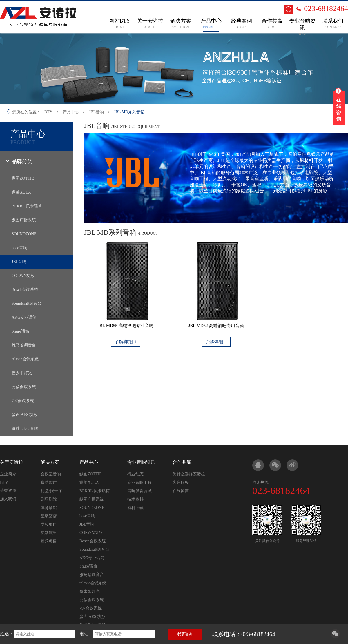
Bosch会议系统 (25, 290)
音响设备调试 (139, 491)
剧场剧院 (49, 499)
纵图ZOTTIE (23, 178)
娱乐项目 (49, 541)
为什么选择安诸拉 (189, 474)
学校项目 (49, 524)
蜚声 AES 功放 (25, 415)
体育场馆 (49, 508)
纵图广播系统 (24, 220)
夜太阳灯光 (22, 373)
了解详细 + (125, 342)
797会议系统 (23, 401)
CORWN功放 (23, 276)
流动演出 (49, 533)
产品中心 (71, 112)
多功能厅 (49, 482)
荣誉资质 (8, 491)
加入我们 (8, 499)
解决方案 (50, 462)
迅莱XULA (21, 192)
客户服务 (181, 482)
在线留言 (181, 491)
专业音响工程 (139, 482)
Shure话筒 (20, 331)
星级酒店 (49, 516)
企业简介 (8, 474)
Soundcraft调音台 (27, 303)
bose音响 (19, 248)
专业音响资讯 (141, 462)
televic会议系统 (25, 359)
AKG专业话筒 (24, 317)
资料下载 (135, 508)
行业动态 (135, 474)
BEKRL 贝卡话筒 (27, 206)
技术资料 (135, 499)
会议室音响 (51, 474)
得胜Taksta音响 (25, 429)
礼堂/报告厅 (51, 491)
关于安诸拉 (12, 462)
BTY (48, 112)
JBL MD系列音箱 (129, 112)
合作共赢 (182, 462)
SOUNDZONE (24, 234)
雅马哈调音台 (24, 345)
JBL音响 (96, 112)
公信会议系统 (24, 387)
